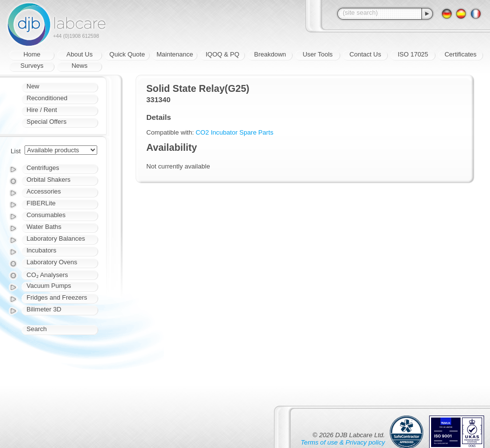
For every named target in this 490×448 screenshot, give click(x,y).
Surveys (32, 66)
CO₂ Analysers (47, 275)
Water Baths (44, 227)
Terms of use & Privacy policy (343, 442)
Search (37, 329)
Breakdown (270, 54)
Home (32, 54)
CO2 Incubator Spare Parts (235, 132)
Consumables (46, 215)
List (16, 151)
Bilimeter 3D (44, 309)
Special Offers (46, 122)
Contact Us (365, 54)
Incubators (41, 250)
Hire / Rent (42, 110)
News (80, 66)
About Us (79, 54)
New (33, 86)
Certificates (460, 54)
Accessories (44, 191)
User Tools (317, 54)
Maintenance (175, 54)
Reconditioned (47, 98)
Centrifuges (43, 168)
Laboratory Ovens (52, 262)
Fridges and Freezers (57, 297)
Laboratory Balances (56, 238)
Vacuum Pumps (49, 286)
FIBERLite (41, 203)
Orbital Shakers (49, 180)
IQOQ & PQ (223, 54)
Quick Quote (127, 54)
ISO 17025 (413, 54)
